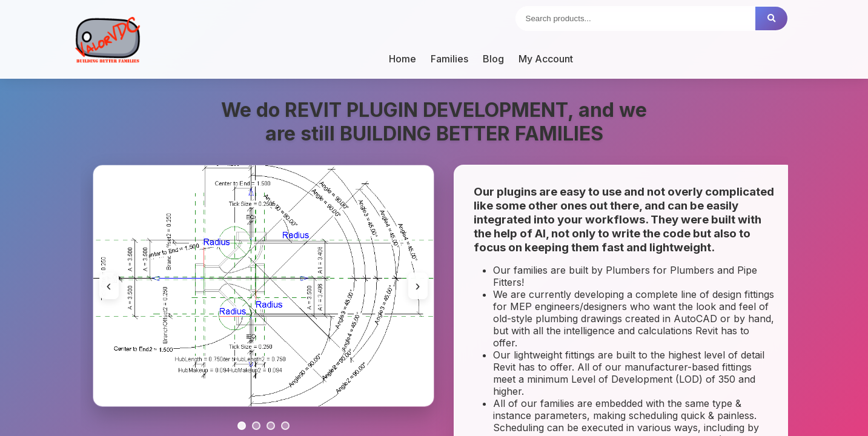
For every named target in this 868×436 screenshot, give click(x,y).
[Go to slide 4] (285, 426)
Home (403, 59)
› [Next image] (418, 286)
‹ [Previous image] (109, 286)
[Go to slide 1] (242, 426)
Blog (493, 59)
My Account (546, 59)
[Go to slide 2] (256, 426)
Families (449, 59)
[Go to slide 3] (271, 426)
